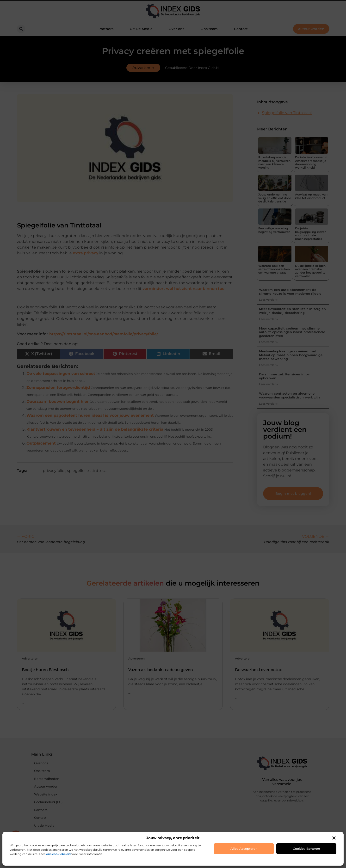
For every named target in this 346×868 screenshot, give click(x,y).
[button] (334, 838)
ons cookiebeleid (58, 854)
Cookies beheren (306, 849)
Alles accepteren (244, 849)
